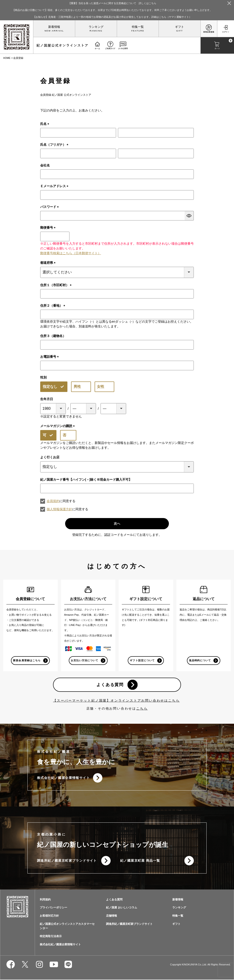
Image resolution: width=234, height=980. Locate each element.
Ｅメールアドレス (55, 186)
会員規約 (53, 501)
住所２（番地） (53, 306)
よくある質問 (110, 685)
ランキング (96, 27)
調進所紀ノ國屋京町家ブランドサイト (67, 861)
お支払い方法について (85, 661)
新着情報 (54, 27)
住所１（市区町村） (57, 285)
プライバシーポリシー (53, 908)
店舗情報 (112, 916)
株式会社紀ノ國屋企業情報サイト (63, 778)
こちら (142, 709)
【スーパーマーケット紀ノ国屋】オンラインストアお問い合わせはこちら (116, 701)
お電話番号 (50, 357)
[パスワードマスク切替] (189, 216)
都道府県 (49, 263)
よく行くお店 (50, 457)
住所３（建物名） (53, 336)
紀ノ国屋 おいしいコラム (121, 908)
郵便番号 (49, 228)
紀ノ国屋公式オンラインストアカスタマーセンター (67, 926)
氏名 (45, 124)
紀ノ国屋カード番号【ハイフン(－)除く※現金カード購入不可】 (86, 480)
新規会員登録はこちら (27, 661)
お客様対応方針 (49, 916)
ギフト (179, 27)
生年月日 (47, 399)
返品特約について (200, 661)
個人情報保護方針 (59, 509)
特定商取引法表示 (51, 937)
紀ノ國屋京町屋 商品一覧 (140, 861)
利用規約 (45, 900)
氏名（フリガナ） (55, 145)
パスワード (50, 207)
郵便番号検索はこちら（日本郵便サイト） (71, 253)
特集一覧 (138, 27)
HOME (7, 58)
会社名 (45, 165)
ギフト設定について (142, 661)
